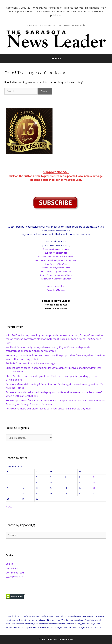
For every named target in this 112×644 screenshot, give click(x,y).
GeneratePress (66, 639)
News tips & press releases (56, 249)
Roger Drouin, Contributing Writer (56, 279)
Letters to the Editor (56, 286)
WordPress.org (14, 577)
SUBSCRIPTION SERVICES (56, 253)
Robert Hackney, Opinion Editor (56, 268)
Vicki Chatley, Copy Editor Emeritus (56, 271)
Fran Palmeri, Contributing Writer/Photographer (56, 260)
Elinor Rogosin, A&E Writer (56, 264)
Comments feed (15, 573)
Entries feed (13, 568)
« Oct (9, 507)
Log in (9, 564)
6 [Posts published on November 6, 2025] (94, 477)
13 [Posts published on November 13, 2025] (94, 483)
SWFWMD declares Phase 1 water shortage (30, 363)
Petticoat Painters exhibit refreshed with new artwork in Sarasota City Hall (48, 409)
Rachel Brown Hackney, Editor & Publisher (56, 256)
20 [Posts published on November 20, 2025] (94, 488)
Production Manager (56, 290)
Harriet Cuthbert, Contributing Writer (56, 275)
